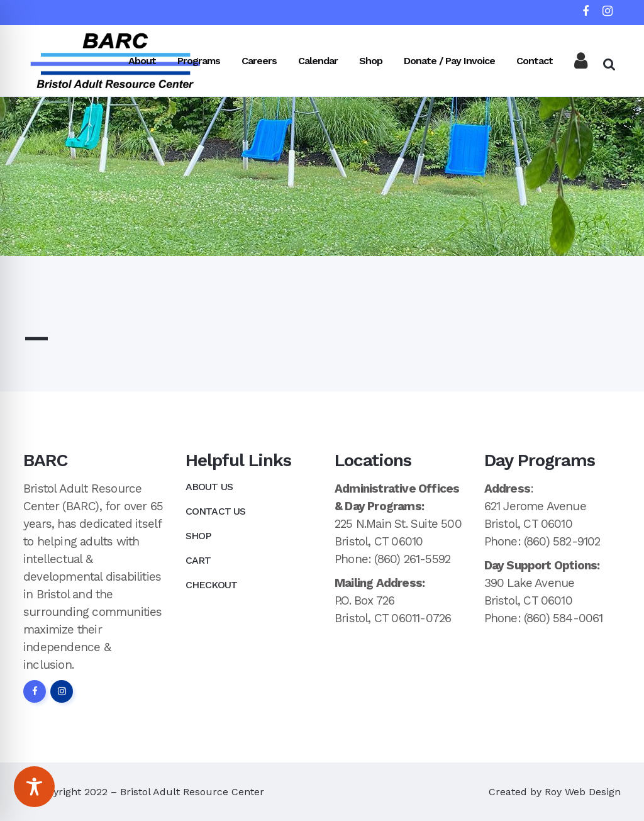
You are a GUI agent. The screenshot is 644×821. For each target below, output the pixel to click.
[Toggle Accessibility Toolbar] (34, 787)
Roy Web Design (583, 792)
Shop (198, 536)
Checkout (212, 585)
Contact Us (216, 511)
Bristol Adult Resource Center (192, 792)
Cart (198, 560)
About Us (209, 487)
